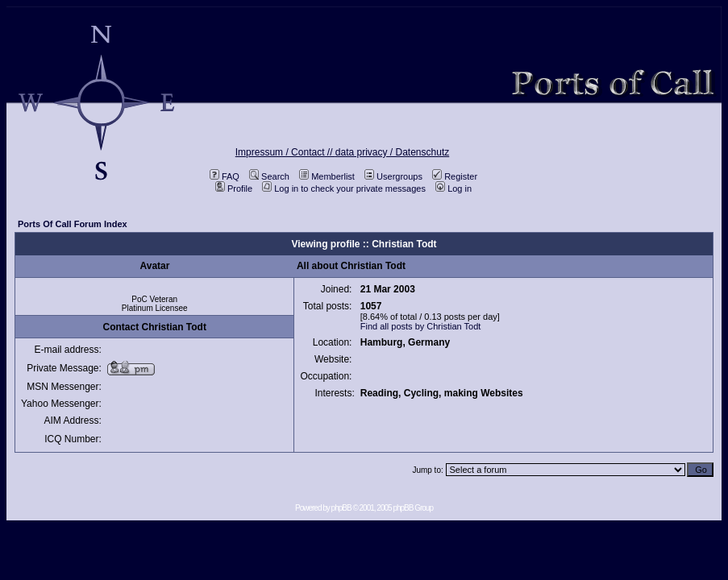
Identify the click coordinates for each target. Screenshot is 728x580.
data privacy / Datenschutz (392, 152)
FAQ (225, 176)
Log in (453, 188)
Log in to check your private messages (344, 188)
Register (455, 176)
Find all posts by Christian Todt (421, 326)
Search (269, 176)
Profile (234, 188)
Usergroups (393, 176)
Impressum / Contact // (285, 152)
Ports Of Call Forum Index (73, 224)
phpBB (341, 508)
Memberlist (327, 176)
